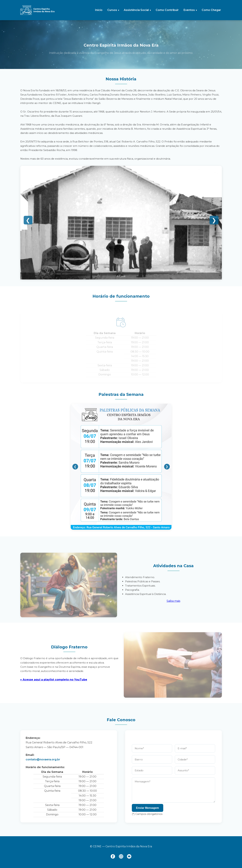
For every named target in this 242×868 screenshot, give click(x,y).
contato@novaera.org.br (43, 759)
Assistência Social (136, 10)
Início (99, 10)
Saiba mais (173, 601)
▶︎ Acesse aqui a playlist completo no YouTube (54, 680)
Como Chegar (211, 10)
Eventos (189, 10)
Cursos (112, 10)
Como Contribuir (167, 10)
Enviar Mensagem (147, 808)
